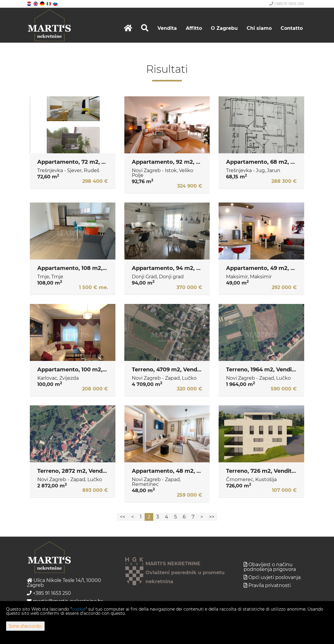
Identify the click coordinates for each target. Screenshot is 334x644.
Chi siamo (259, 28)
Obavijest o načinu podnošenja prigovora (270, 567)
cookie (79, 609)
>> (212, 517)
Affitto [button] (194, 28)
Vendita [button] (167, 28)
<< (123, 517)
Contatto (292, 28)
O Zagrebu (224, 28)
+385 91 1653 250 (287, 4)
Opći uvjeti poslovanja (275, 577)
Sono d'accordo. (25, 626)
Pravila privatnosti (270, 585)
